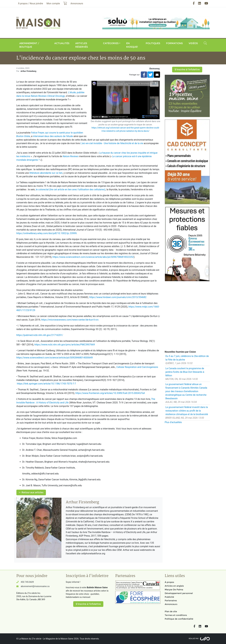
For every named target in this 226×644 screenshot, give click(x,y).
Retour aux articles (31, 492)
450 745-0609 (27, 582)
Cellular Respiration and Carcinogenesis (137, 367)
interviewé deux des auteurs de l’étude (53, 136)
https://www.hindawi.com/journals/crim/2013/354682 (118, 297)
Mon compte (53, 3)
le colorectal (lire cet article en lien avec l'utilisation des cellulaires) (71, 189)
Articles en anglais (174, 586)
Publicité (169, 597)
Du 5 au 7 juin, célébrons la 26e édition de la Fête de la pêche (187, 358)
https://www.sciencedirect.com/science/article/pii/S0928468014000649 (55, 358)
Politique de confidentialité (179, 619)
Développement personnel (179, 593)
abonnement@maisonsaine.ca (35, 586)
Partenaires (171, 600)
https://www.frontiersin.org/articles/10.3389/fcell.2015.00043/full (110, 393)
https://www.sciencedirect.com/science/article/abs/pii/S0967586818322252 (93, 257)
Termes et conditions (176, 615)
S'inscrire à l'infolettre (187, 69)
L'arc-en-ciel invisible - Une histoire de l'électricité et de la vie (112, 143)
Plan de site (171, 611)
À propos (169, 582)
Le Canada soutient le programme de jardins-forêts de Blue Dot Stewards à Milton (185, 372)
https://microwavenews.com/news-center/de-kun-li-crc (70, 320)
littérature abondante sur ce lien (46, 173)
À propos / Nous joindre (31, 3)
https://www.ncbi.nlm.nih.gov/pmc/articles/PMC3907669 (65, 345)
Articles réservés (82, 45)
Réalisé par (194, 639)
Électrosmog (155, 69)
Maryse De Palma (174, 590)
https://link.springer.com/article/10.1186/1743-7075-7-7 (46, 384)
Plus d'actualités (173, 422)
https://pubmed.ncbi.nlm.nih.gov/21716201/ (40, 335)
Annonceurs (171, 604)
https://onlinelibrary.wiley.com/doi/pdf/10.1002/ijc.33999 (46, 233)
